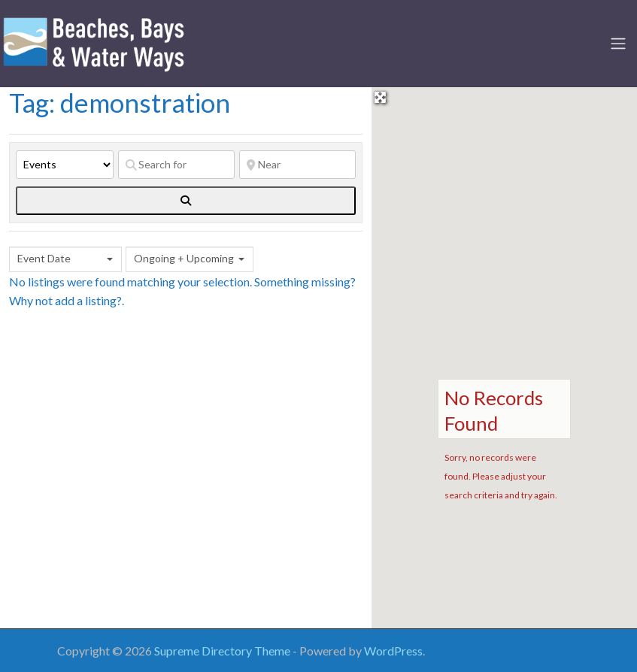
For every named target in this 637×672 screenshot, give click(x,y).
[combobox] (65, 259)
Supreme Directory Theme (223, 651)
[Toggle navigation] (618, 44)
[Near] (297, 165)
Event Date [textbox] (44, 258)
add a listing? (88, 300)
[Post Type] (65, 165)
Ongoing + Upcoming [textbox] (184, 258)
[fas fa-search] (186, 201)
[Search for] (176, 165)
